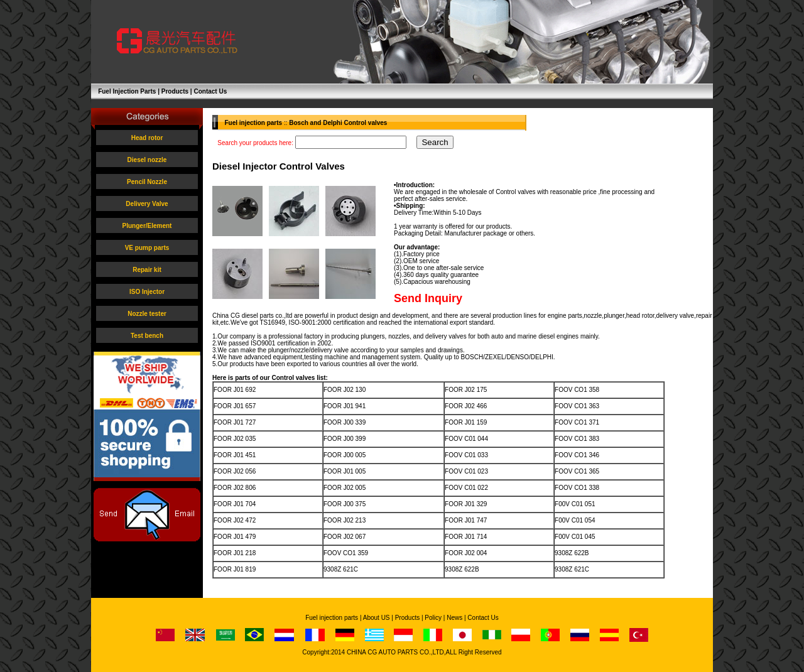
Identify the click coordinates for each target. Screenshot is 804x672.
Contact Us (210, 91)
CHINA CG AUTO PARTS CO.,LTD (395, 652)
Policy (433, 618)
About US (377, 618)
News (454, 618)
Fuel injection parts (332, 618)
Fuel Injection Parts (127, 91)
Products (175, 91)
